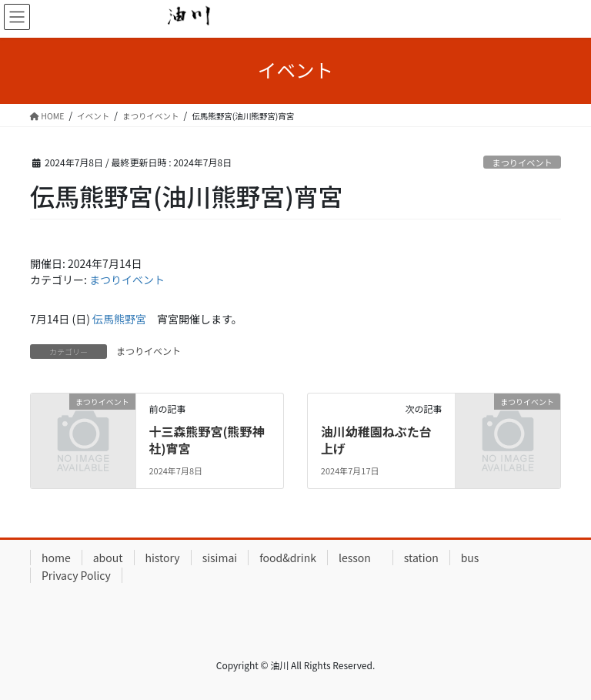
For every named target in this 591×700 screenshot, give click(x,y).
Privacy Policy (76, 575)
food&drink (288, 558)
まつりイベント (522, 162)
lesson (360, 558)
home (56, 558)
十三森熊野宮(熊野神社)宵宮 (206, 440)
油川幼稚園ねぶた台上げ (376, 440)
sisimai (220, 558)
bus (470, 558)
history (163, 558)
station (421, 558)
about (108, 558)
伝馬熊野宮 (119, 319)
